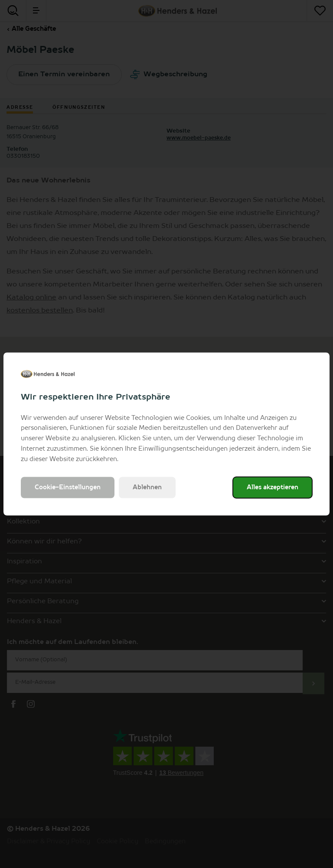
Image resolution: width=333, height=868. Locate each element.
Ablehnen (147, 488)
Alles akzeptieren (273, 488)
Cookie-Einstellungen (68, 488)
